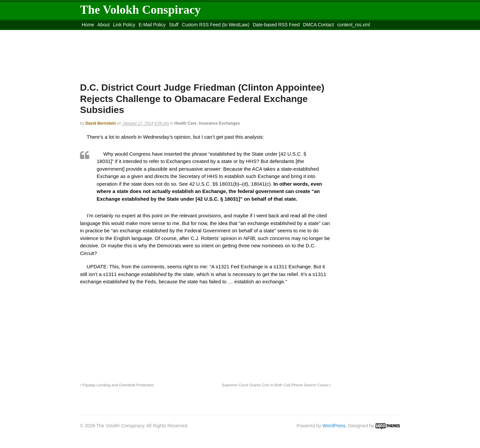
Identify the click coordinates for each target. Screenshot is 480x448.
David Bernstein (100, 123)
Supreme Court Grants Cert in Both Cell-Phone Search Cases (276, 385)
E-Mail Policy (152, 25)
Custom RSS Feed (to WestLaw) (215, 25)
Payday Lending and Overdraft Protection (117, 385)
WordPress (334, 426)
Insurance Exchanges (219, 123)
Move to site (177, 33)
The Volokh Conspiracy (140, 10)
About (103, 25)
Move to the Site (117, 33)
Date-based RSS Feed (276, 25)
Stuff (174, 25)
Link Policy (124, 25)
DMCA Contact (318, 25)
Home (88, 25)
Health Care (185, 123)
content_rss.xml (354, 25)
